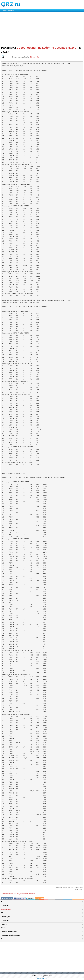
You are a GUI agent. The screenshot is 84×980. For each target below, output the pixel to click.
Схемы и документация (9, 932)
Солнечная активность (9, 939)
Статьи (4, 928)
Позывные (5, 905)
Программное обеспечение (10, 935)
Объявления (5, 913)
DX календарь (6, 917)
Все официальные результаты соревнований (19, 894)
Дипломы (4, 902)
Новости (4, 924)
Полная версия (42, 978)
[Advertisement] (42, 29)
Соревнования (6, 909)
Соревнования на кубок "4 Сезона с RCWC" (48, 48)
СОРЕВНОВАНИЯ (8, 11)
